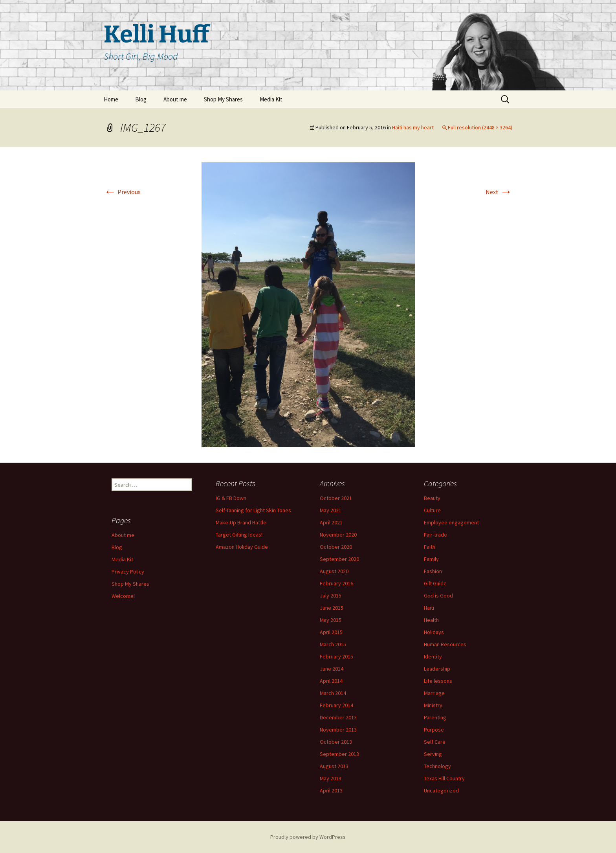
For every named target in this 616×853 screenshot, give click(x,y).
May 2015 (331, 620)
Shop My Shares (223, 99)
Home (111, 99)
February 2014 (336, 705)
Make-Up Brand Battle (241, 522)
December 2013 (338, 717)
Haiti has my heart (413, 127)
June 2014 (332, 669)
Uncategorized (441, 790)
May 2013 (331, 778)
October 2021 (336, 498)
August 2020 (334, 571)
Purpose (434, 730)
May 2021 (331, 510)
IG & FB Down (231, 498)
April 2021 (331, 522)
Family (431, 559)
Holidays (434, 632)
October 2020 (336, 547)
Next (499, 192)
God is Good (438, 596)
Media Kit (271, 99)
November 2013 (338, 730)
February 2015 (336, 656)
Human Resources (445, 644)
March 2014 (333, 693)
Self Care (435, 742)
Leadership (437, 669)
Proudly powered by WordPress (308, 837)
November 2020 (338, 535)
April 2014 (331, 681)
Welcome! (123, 596)
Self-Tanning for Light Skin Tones (253, 510)
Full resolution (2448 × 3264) (480, 127)
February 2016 (336, 583)
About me (175, 99)
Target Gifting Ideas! (239, 535)
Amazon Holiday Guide (242, 547)
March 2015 (333, 644)
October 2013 (336, 742)
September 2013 (339, 754)
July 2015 (331, 596)
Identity (433, 656)
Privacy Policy (128, 572)
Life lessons (438, 681)
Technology (437, 766)
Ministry (433, 705)
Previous (122, 192)
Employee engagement (451, 522)
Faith (430, 547)
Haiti (429, 608)
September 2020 (339, 559)
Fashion (433, 571)
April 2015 (331, 632)
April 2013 (331, 790)
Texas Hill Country (444, 778)
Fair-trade (435, 535)
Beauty (432, 498)
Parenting (435, 717)
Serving (433, 754)
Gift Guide (435, 583)
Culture (432, 510)
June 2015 (332, 608)
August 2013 (334, 766)
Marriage (434, 693)
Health (431, 620)
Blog (141, 99)
